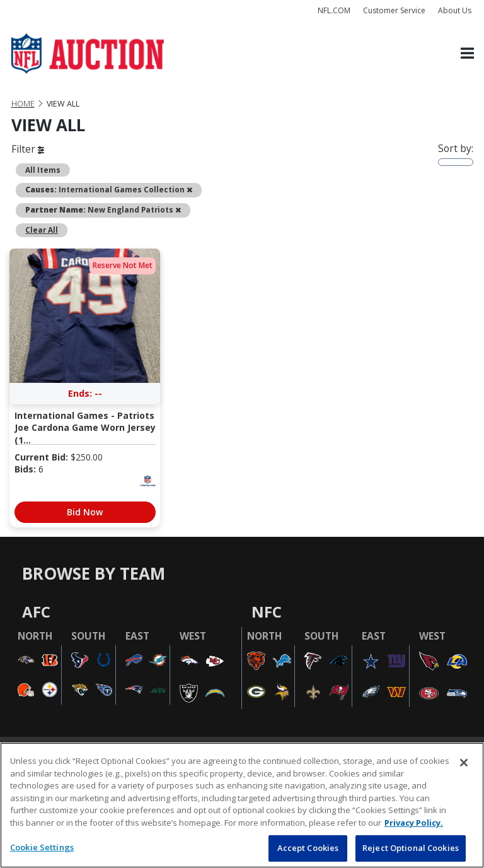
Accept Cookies (308, 848)
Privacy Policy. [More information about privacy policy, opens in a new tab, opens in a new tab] (414, 823)
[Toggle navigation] (467, 54)
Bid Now (85, 512)
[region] (242, 805)
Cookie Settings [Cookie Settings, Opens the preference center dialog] (42, 847)
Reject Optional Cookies (411, 848)
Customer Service (394, 10)
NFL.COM (334, 10)
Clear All (42, 230)
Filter (28, 149)
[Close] (464, 763)
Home (23, 104)
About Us (455, 10)
